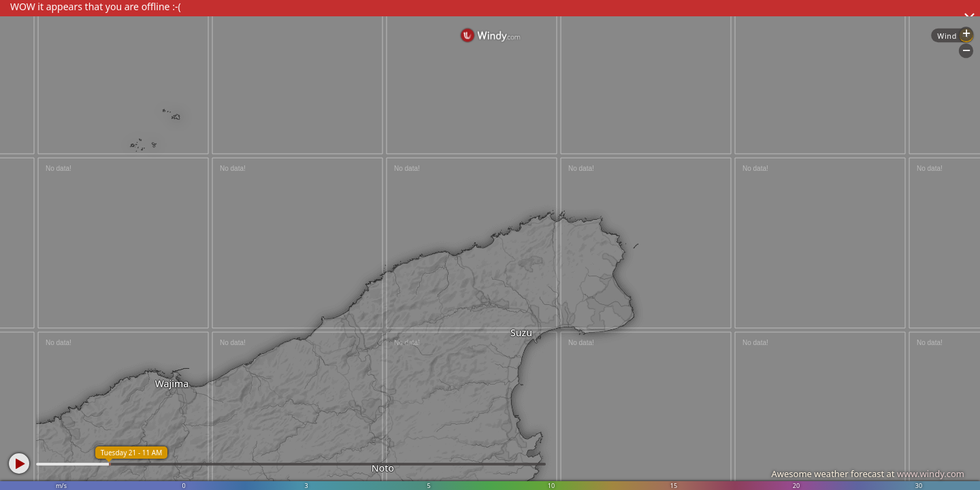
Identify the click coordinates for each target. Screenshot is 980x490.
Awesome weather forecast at (868, 474)
